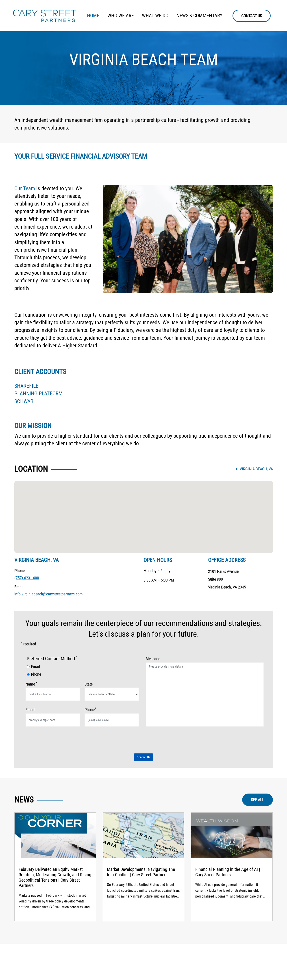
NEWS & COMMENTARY (199, 16)
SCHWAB (24, 401)
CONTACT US (252, 16)
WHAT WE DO (155, 16)
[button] (143, 513)
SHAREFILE (26, 386)
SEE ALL (258, 800)
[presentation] (60, 742)
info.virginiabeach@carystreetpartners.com (49, 594)
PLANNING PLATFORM (38, 394)
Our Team (25, 188)
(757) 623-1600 (27, 578)
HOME (93, 16)
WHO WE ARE (121, 16)
